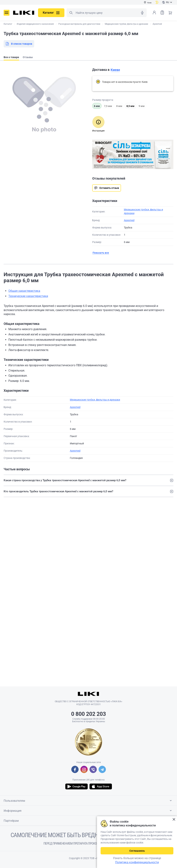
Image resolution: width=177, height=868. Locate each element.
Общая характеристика (24, 291)
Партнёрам (88, 821)
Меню (7, 13)
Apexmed (129, 220)
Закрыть (174, 819)
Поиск (71, 13)
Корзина (170, 13)
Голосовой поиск (142, 13)
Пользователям (88, 801)
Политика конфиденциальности (137, 862)
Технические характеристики (28, 296)
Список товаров (162, 12)
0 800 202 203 (88, 714)
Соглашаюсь (137, 851)
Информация (88, 811)
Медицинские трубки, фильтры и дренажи (95, 400)
